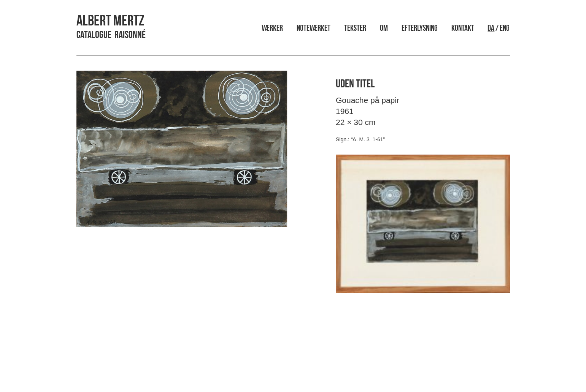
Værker (272, 29)
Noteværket (314, 29)
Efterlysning (420, 29)
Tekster (355, 29)
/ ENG (499, 29)
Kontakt (463, 29)
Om (384, 29)
